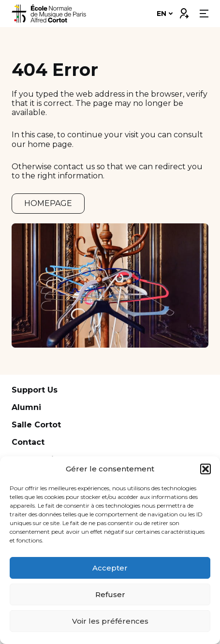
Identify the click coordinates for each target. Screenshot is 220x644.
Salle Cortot (36, 425)
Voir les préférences (110, 621)
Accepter (110, 568)
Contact (28, 442)
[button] (205, 469)
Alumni (26, 407)
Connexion (184, 11)
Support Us (35, 390)
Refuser (110, 594)
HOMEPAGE (48, 203)
